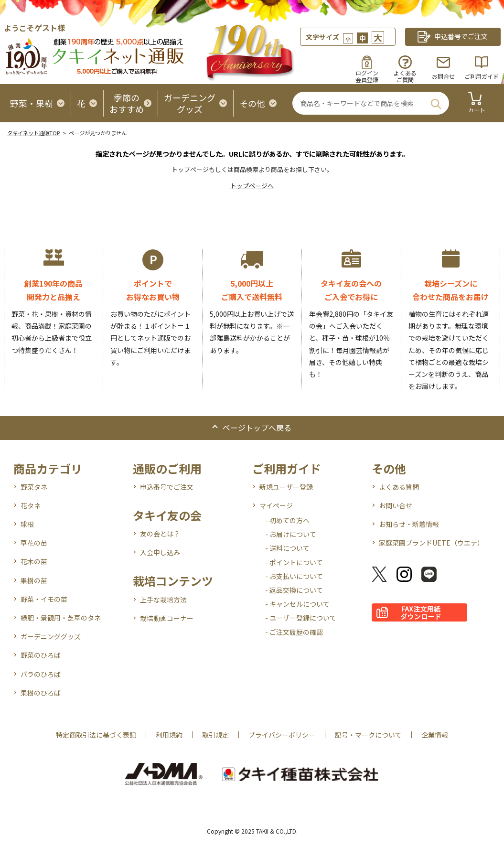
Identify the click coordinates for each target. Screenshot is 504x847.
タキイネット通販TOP (33, 133)
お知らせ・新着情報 (409, 524)
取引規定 (215, 735)
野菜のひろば (41, 655)
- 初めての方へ (287, 520)
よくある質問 (399, 487)
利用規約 (169, 735)
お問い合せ (396, 505)
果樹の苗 (34, 580)
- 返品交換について (294, 590)
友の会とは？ (160, 534)
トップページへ (252, 186)
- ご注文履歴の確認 (294, 632)
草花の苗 (34, 543)
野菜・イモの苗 (44, 599)
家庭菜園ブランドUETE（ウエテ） (431, 543)
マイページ (276, 505)
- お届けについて (291, 534)
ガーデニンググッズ (51, 636)
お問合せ (443, 76)
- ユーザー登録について (301, 618)
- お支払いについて (294, 576)
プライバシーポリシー (282, 735)
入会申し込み (160, 552)
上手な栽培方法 (163, 600)
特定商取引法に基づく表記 (96, 735)
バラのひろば (41, 674)
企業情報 (435, 735)
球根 (27, 524)
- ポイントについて (294, 562)
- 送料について (287, 548)
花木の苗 (34, 561)
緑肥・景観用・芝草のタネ (61, 618)
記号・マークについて (368, 735)
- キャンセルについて (297, 604)
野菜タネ (34, 487)
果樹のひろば (41, 693)
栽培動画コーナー (167, 618)
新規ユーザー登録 (286, 487)
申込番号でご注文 (167, 487)
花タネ (31, 505)
